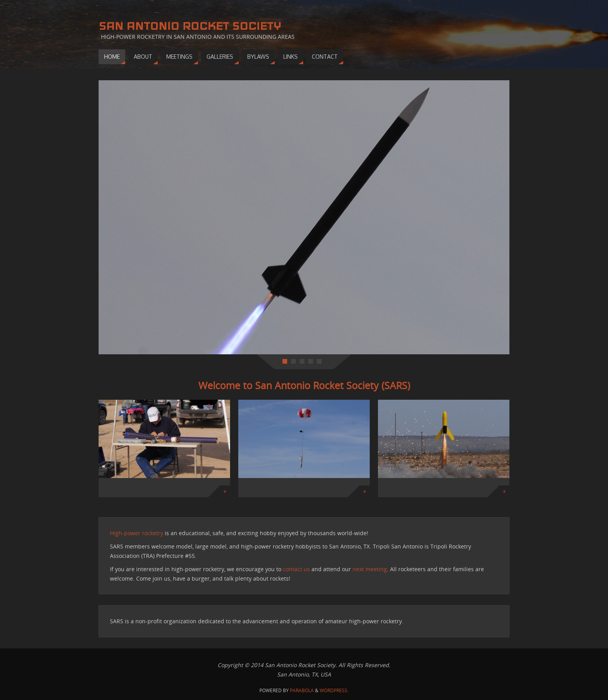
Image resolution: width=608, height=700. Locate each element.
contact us (296, 569)
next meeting (370, 569)
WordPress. (334, 690)
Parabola (302, 690)
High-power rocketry (137, 533)
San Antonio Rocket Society (190, 26)
